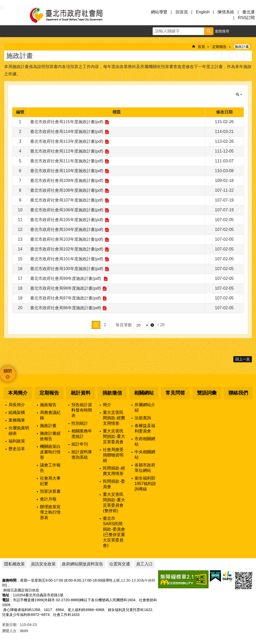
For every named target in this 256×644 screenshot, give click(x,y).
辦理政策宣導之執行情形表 (50, 512)
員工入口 (144, 564)
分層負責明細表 (19, 431)
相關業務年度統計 (82, 434)
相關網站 (144, 393)
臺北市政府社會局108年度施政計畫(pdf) (67, 190)
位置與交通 (120, 564)
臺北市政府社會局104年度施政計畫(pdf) (67, 229)
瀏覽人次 (9, 631)
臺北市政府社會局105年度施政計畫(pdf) (67, 220)
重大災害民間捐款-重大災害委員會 (114, 436)
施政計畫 (242, 47)
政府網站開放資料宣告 (82, 564)
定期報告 (219, 47)
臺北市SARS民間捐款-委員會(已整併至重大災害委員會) (114, 532)
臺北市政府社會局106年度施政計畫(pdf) (67, 210)
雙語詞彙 (207, 393)
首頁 (201, 47)
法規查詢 (143, 418)
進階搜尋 (222, 31)
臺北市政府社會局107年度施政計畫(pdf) (67, 200)
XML (225, 55)
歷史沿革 (17, 449)
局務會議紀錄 (50, 415)
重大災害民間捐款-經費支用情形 (114, 418)
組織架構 (17, 412)
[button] (152, 325)
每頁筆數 (124, 325)
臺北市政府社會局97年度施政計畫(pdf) (66, 298)
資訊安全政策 (43, 564)
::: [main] (6, 41)
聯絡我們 (238, 393)
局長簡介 (17, 405)
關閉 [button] (239, 95)
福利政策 (17, 441)
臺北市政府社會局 (72, 15)
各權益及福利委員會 (145, 428)
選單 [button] (10, 15)
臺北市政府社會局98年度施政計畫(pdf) (66, 288)
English (203, 12)
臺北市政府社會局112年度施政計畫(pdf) (67, 151)
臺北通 (249, 12)
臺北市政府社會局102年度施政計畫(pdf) (67, 249)
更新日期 (9, 625)
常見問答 (175, 393)
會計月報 (48, 499)
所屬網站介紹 (145, 407)
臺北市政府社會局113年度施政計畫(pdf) (67, 141)
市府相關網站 (145, 441)
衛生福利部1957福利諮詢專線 (145, 484)
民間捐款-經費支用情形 (114, 471)
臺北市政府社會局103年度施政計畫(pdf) (67, 239)
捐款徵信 (112, 393)
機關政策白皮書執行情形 (50, 452)
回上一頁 (243, 359)
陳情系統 (226, 12)
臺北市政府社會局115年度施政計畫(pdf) (67, 122)
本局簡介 (18, 393)
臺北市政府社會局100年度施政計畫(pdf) (67, 269)
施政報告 (48, 405)
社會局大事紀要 (50, 481)
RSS (218, 55)
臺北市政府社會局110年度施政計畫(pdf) (67, 171)
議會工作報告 (50, 468)
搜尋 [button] (209, 31)
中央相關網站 (145, 455)
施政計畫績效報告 (50, 436)
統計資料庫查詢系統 (82, 455)
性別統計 (80, 423)
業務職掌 (17, 420)
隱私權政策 (14, 564)
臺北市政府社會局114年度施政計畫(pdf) (67, 132)
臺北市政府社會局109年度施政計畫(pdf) (67, 181)
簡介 (107, 405)
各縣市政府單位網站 (145, 468)
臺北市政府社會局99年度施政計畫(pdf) (66, 278)
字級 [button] (238, 31)
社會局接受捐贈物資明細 (113, 455)
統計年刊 (80, 444)
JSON (233, 55)
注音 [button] (248, 55)
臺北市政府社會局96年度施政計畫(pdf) (66, 308)
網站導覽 (159, 12)
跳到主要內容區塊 (3, 3)
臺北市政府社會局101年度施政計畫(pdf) (67, 259)
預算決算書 (50, 491)
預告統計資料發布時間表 (82, 410)
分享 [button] (250, 31)
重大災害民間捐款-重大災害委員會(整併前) (114, 503)
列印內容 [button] (240, 55)
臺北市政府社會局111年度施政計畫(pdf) (67, 161)
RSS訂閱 (246, 18)
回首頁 (182, 12)
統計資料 (81, 393)
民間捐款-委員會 (114, 484)
